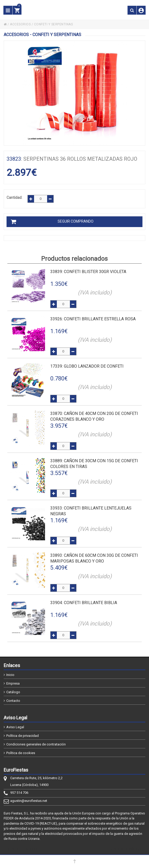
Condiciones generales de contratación (36, 744)
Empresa (13, 683)
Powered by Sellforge (126, 849)
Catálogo (13, 692)
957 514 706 (19, 793)
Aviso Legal (15, 727)
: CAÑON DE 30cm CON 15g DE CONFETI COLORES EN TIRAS (94, 464)
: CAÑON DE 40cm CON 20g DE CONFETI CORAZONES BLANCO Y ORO (94, 416)
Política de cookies (21, 753)
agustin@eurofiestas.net (29, 801)
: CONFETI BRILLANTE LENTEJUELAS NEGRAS (91, 511)
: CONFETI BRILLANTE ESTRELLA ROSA (93, 319)
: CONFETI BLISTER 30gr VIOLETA (88, 272)
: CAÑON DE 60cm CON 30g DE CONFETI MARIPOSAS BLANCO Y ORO (94, 558)
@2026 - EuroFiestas (23, 849)
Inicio (10, 675)
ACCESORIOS (20, 24)
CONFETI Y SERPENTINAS (54, 24)
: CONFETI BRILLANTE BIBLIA (84, 603)
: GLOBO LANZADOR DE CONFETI (87, 366)
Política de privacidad (23, 736)
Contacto (13, 701)
